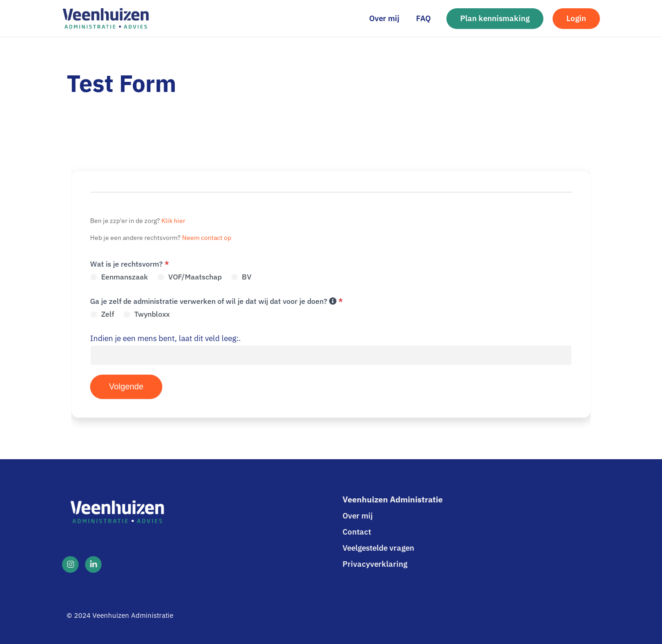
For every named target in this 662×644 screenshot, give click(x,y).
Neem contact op (207, 238)
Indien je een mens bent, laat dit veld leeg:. (165, 338)
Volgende (126, 387)
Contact (357, 532)
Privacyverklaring (375, 564)
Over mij (358, 516)
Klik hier (173, 221)
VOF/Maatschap (189, 277)
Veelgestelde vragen (378, 548)
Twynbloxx (146, 314)
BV (241, 277)
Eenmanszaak (119, 277)
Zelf (102, 314)
